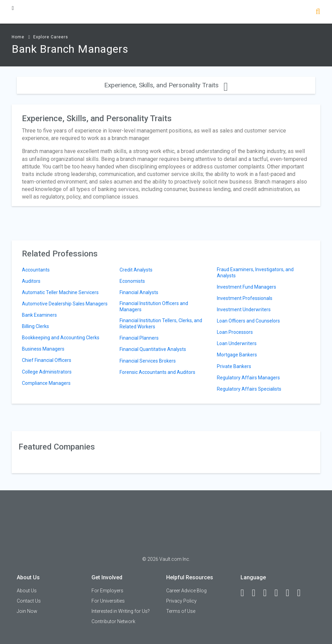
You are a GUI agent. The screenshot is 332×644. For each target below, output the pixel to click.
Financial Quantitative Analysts (153, 349)
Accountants (36, 270)
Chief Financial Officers (47, 360)
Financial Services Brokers (148, 361)
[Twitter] (268, 593)
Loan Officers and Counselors (248, 321)
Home (18, 37)
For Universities (108, 601)
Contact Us (29, 601)
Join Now (27, 611)
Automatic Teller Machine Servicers (60, 292)
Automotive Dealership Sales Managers (65, 304)
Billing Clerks (35, 326)
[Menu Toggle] (13, 8)
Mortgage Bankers (237, 355)
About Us (27, 591)
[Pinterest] (291, 593)
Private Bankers (234, 366)
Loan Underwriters (237, 343)
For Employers (107, 591)
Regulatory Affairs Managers (248, 378)
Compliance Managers (46, 383)
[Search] (318, 12)
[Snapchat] (302, 593)
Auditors (31, 281)
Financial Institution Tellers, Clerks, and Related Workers (161, 324)
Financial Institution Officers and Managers (154, 306)
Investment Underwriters (244, 310)
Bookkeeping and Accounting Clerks (61, 338)
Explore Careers (51, 37)
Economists (132, 281)
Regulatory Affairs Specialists (249, 389)
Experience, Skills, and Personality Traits (166, 85)
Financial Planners (139, 338)
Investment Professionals (245, 298)
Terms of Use (181, 611)
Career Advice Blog (186, 591)
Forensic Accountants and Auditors (157, 372)
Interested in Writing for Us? (121, 611)
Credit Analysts (136, 270)
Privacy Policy (181, 601)
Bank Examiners (39, 315)
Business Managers (43, 349)
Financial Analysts (139, 292)
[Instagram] (279, 593)
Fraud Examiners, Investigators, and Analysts (255, 273)
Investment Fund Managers (247, 287)
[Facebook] (245, 593)
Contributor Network (113, 621)
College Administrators (47, 372)
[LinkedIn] (257, 593)
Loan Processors (235, 332)
